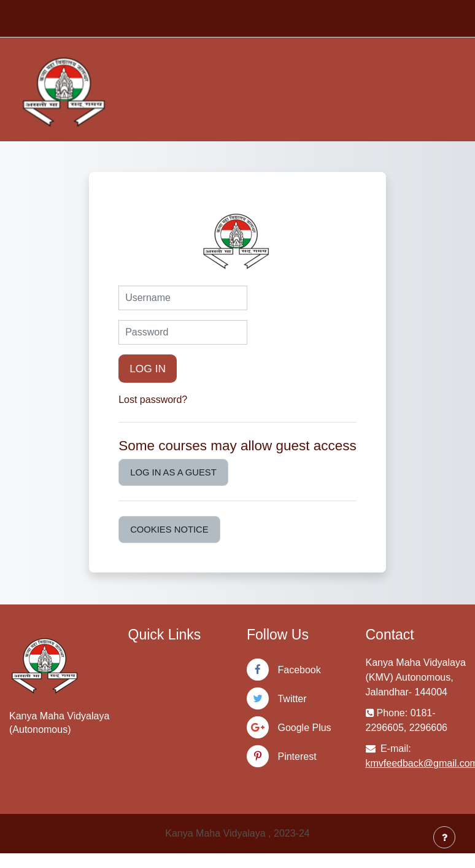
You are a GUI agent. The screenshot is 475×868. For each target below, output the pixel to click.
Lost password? (153, 400)
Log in (148, 369)
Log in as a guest (173, 472)
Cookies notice (169, 530)
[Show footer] (444, 837)
